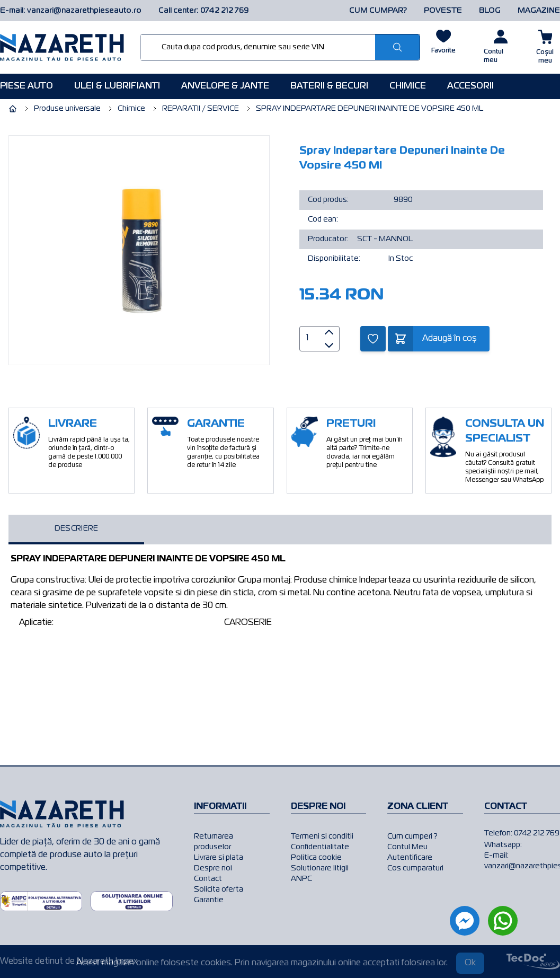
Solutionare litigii (320, 868)
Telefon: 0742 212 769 (522, 833)
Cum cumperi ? (412, 836)
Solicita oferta (219, 889)
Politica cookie (316, 858)
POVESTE (443, 11)
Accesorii (470, 86)
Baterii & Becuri (329, 86)
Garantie (209, 900)
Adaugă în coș (450, 339)
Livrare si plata (219, 858)
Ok (470, 963)
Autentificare (410, 858)
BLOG (490, 11)
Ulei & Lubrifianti (117, 86)
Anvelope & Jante (225, 86)
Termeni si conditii (322, 836)
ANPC (301, 879)
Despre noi (213, 868)
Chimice (408, 86)
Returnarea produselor (214, 842)
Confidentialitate (320, 847)
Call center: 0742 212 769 (204, 11)
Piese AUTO (26, 86)
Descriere (77, 528)
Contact (208, 879)
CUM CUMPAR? (378, 11)
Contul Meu (407, 847)
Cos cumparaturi (415, 868)
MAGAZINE (539, 11)
